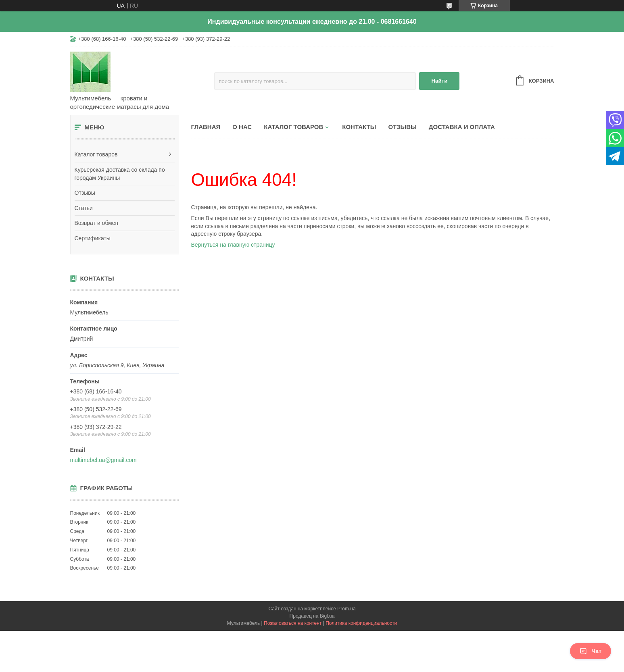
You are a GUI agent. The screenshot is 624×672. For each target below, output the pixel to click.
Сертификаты (93, 238)
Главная (206, 127)
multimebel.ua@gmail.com (103, 460)
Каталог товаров (96, 154)
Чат (591, 651)
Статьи (84, 208)
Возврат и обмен (97, 223)
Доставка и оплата (462, 127)
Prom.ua (346, 609)
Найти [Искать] (439, 81)
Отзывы (85, 193)
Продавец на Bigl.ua (312, 616)
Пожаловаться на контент (293, 623)
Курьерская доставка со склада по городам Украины (120, 174)
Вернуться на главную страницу (233, 245)
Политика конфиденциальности (361, 623)
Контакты (359, 127)
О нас (242, 127)
